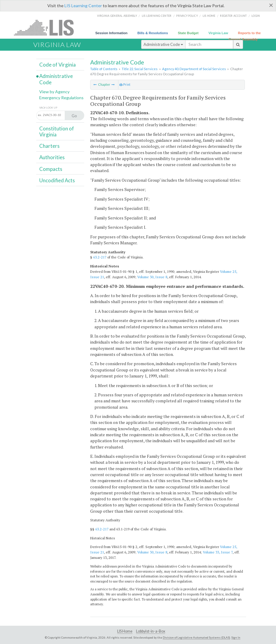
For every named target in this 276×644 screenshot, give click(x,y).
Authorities (52, 157)
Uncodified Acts (57, 180)
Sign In (236, 637)
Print (125, 85)
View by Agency (54, 92)
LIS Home (125, 631)
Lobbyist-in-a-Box (151, 631)
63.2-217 (100, 257)
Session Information (111, 33)
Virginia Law (218, 33)
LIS (47, 27)
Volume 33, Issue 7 (218, 552)
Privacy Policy (187, 16)
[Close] (271, 5)
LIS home (209, 16)
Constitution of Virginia (57, 131)
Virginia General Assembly (117, 16)
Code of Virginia (58, 65)
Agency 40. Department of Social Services (194, 69)
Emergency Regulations (61, 98)
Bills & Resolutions (153, 33)
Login (256, 16)
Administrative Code (163, 44)
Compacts (51, 169)
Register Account (233, 16)
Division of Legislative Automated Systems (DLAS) (196, 637)
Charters (49, 146)
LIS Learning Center (83, 6)
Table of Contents (104, 69)
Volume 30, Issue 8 (152, 277)
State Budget (188, 33)
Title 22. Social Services (140, 69)
